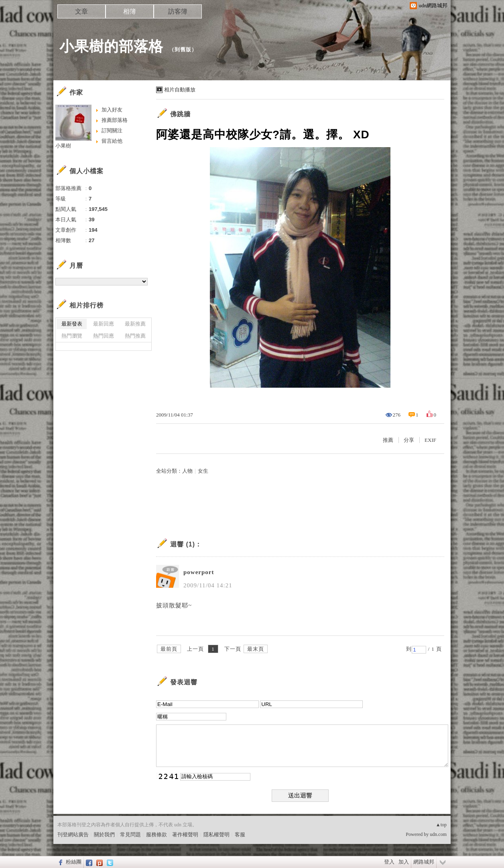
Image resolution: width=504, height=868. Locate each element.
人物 (187, 471)
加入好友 (112, 110)
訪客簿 (178, 11)
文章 (81, 11)
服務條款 (156, 835)
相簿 (130, 11)
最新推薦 (135, 324)
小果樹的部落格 (111, 46)
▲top (441, 825)
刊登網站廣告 (73, 835)
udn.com (438, 834)
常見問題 (130, 835)
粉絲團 (74, 862)
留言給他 (112, 141)
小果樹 (63, 146)
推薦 (388, 440)
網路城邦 (424, 862)
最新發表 (72, 324)
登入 (389, 862)
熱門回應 (104, 336)
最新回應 (104, 324)
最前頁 (169, 649)
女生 (203, 471)
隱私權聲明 (216, 835)
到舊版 (183, 50)
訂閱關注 (112, 131)
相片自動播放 (180, 90)
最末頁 (256, 649)
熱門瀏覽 (72, 336)
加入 (404, 862)
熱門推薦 (135, 336)
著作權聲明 (185, 835)
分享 (409, 440)
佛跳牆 (180, 114)
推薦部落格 (115, 120)
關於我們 (104, 835)
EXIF (430, 440)
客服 (240, 835)
